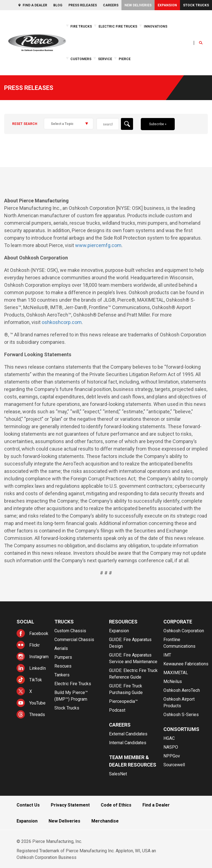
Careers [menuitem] (111, 5)
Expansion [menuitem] (167, 5)
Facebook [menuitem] (39, 633)
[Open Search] (201, 43)
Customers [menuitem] (81, 59)
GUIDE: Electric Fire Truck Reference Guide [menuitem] (133, 674)
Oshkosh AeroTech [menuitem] (182, 690)
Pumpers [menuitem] (63, 657)
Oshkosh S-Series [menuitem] (181, 715)
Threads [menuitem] (37, 715)
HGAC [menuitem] (169, 738)
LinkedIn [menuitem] (38, 668)
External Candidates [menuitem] (128, 734)
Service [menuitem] (105, 59)
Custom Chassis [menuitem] (70, 631)
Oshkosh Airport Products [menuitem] (179, 702)
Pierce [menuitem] (125, 59)
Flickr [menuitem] (35, 645)
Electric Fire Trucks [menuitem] (118, 26)
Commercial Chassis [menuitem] (74, 640)
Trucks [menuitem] (64, 622)
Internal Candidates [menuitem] (128, 743)
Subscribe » (158, 124)
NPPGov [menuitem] (172, 756)
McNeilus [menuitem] (173, 681)
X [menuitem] (31, 691)
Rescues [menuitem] (63, 666)
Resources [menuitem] (123, 622)
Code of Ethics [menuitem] (116, 805)
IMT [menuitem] (167, 655)
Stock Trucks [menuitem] (196, 5)
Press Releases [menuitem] (83, 5)
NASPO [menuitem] (171, 747)
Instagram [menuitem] (39, 657)
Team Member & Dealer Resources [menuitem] (133, 761)
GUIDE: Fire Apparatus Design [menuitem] (130, 643)
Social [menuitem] (25, 622)
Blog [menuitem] (58, 5)
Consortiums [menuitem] (181, 729)
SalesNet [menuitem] (118, 774)
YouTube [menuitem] (37, 703)
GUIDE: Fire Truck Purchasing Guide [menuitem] (126, 689)
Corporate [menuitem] (178, 622)
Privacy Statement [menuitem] (70, 805)
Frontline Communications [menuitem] (179, 643)
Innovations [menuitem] (156, 26)
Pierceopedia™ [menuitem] (123, 701)
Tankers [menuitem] (62, 675)
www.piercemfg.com (98, 245)
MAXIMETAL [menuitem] (176, 673)
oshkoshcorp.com (62, 322)
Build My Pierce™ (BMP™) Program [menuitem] (71, 696)
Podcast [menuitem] (117, 710)
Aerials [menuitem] (61, 648)
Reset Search (25, 124)
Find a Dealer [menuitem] (35, 5)
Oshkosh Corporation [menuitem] (184, 631)
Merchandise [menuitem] (105, 821)
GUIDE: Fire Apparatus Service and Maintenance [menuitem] (133, 658)
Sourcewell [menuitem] (174, 765)
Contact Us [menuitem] (28, 805)
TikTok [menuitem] (36, 680)
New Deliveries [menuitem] (138, 5)
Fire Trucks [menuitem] (81, 26)
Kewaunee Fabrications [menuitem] (186, 664)
